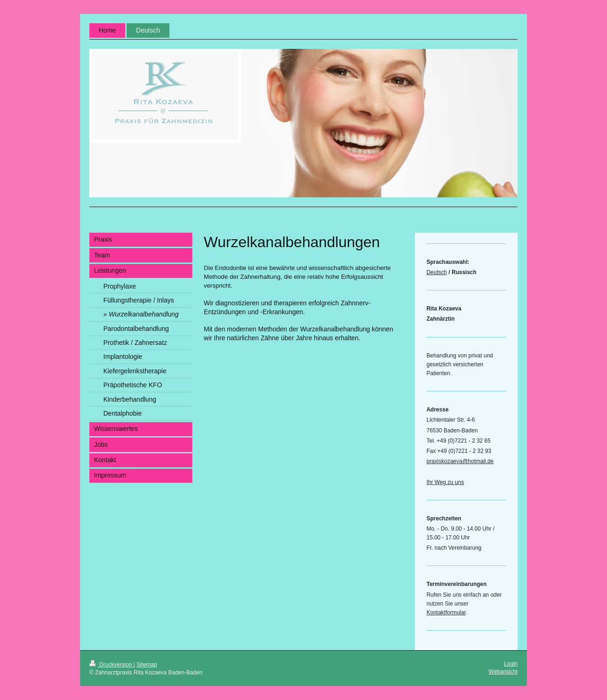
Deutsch (437, 272)
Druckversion (111, 665)
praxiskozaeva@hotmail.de (460, 461)
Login (511, 664)
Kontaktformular (446, 612)
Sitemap (147, 665)
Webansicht (503, 672)
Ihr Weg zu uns (445, 482)
